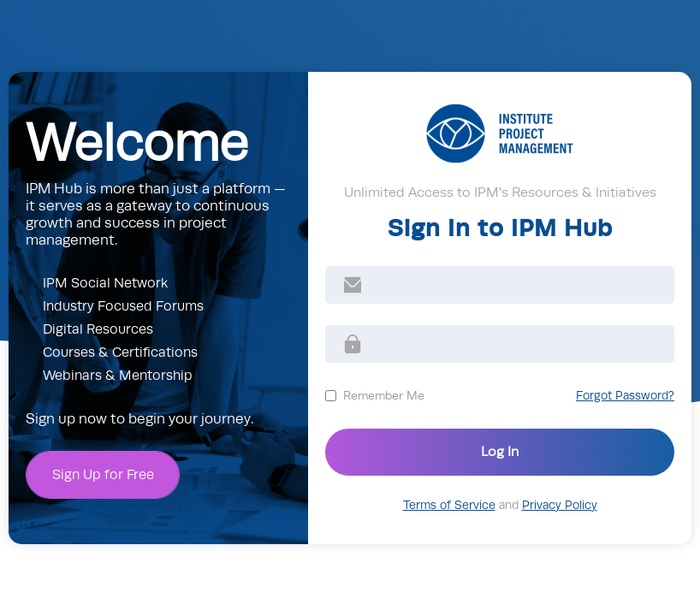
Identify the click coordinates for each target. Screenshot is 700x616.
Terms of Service (449, 505)
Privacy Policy (560, 505)
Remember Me (384, 395)
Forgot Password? (625, 396)
